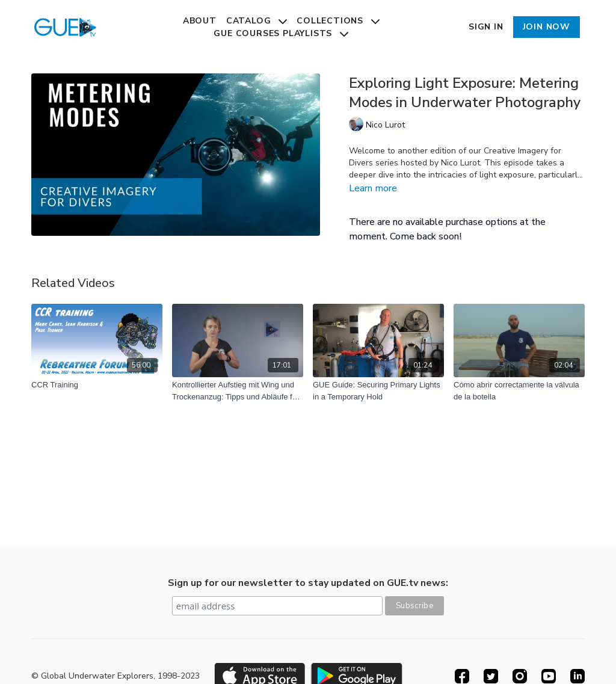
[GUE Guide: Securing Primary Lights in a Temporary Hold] (378, 391)
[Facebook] (462, 676)
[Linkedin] (577, 676)
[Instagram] (520, 676)
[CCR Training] (97, 385)
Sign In (486, 27)
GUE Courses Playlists (281, 33)
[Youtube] (549, 676)
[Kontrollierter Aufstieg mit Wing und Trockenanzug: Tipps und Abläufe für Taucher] (238, 391)
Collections (338, 21)
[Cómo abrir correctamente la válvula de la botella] (519, 391)
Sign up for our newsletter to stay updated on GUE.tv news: (308, 583)
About (200, 21)
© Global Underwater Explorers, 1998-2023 (115, 676)
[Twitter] (491, 676)
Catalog (257, 21)
